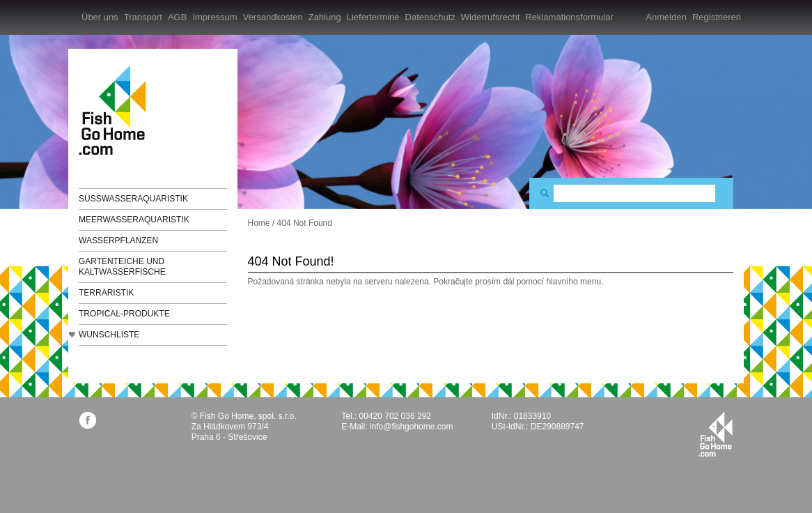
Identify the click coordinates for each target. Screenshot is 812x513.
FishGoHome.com (117, 110)
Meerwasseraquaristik (134, 220)
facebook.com (87, 420)
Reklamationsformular (569, 17)
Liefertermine (373, 17)
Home (259, 223)
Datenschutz (430, 17)
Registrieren (717, 17)
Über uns (100, 17)
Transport (143, 17)
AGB (177, 17)
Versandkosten (273, 17)
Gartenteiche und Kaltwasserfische (122, 267)
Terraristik (106, 293)
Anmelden (666, 17)
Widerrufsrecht (491, 17)
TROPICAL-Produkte (124, 314)
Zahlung (325, 17)
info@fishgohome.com (412, 427)
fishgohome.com (716, 434)
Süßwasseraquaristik (133, 199)
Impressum (214, 17)
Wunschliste (109, 335)
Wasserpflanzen (118, 240)
